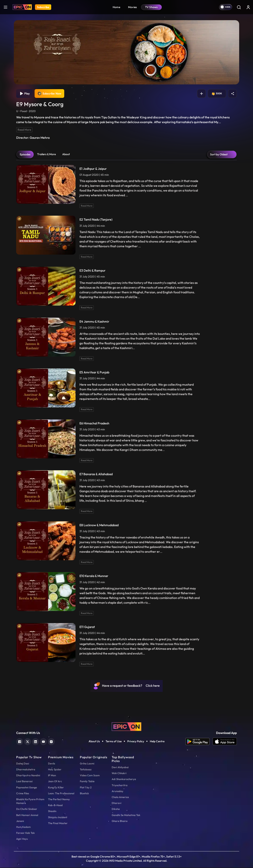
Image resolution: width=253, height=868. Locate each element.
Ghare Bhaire (120, 821)
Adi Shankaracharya (124, 780)
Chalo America (120, 797)
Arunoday (118, 791)
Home (116, 7)
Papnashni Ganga (27, 788)
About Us (94, 742)
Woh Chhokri (119, 774)
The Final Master (58, 824)
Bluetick (84, 794)
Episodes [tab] (25, 155)
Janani (20, 821)
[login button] (248, 7)
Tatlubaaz (86, 770)
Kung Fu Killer (56, 788)
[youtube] (43, 742)
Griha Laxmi (87, 764)
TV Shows (151, 7)
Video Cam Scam (90, 776)
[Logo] (22, 7)
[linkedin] (35, 742)
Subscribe (43, 7)
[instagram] (51, 742)
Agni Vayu (22, 839)
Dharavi (117, 803)
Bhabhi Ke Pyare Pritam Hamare (30, 801)
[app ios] (225, 742)
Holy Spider (55, 770)
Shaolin (52, 811)
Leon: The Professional (61, 794)
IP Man (52, 776)
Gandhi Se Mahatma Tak (126, 815)
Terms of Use (114, 742)
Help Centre (157, 742)
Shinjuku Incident (58, 818)
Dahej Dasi (23, 764)
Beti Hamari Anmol (27, 815)
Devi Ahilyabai (120, 768)
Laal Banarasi (24, 782)
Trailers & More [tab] (46, 155)
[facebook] (20, 742)
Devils (52, 764)
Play (25, 94)
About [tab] (66, 155)
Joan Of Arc (55, 782)
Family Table (87, 782)
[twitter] (28, 742)
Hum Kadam (23, 827)
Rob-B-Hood (55, 806)
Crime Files (23, 794)
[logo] (126, 726)
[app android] (199, 742)
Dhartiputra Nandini (28, 776)
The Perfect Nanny (59, 800)
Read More (24, 130)
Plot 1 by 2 (86, 788)
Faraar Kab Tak (25, 833)
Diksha (116, 809)
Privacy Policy (136, 742)
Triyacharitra (120, 786)
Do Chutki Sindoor (27, 809)
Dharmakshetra (26, 770)
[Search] (239, 7)
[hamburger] (6, 7)
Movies (133, 7)
